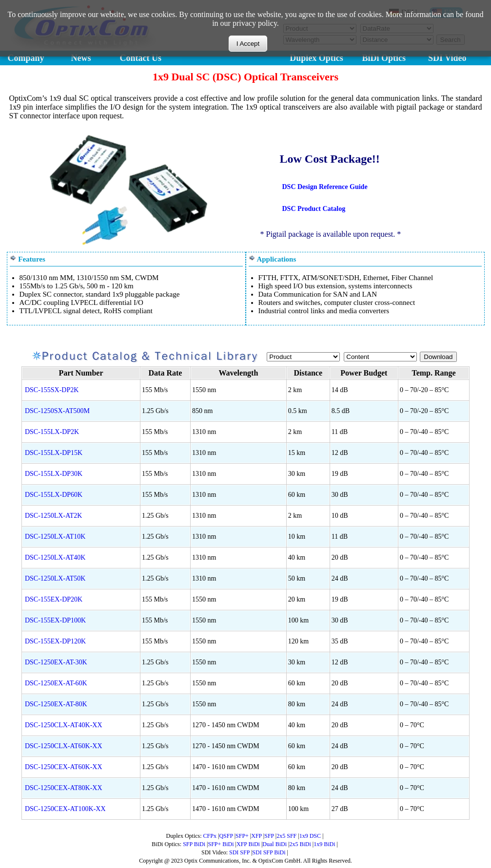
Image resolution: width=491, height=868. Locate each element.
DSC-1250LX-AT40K (55, 557)
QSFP (226, 836)
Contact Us (141, 58)
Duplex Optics (316, 58)
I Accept (248, 44)
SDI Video (447, 58)
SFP (269, 836)
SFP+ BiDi (221, 844)
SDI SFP (239, 852)
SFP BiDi (194, 844)
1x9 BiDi (324, 844)
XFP (256, 836)
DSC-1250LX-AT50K (55, 578)
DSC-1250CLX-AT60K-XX (64, 746)
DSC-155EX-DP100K (55, 620)
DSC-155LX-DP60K (54, 495)
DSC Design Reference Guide (325, 187)
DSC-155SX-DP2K (52, 390)
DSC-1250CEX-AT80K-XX (64, 788)
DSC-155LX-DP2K (52, 432)
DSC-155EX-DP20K (54, 599)
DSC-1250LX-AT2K (53, 516)
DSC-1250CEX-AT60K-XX (64, 767)
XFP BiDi (248, 844)
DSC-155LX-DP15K (54, 453)
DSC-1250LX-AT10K (55, 537)
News (81, 58)
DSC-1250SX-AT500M (57, 411)
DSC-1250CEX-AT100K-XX (65, 809)
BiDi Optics (384, 58)
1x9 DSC (310, 836)
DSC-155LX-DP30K (54, 474)
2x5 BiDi (300, 844)
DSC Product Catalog (314, 209)
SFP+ (242, 836)
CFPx (210, 836)
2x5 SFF (286, 836)
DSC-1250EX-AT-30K (56, 662)
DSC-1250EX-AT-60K (56, 683)
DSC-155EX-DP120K (55, 641)
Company (26, 58)
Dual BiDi (275, 844)
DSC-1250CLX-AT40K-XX (64, 725)
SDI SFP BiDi (269, 852)
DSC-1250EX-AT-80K (56, 704)
